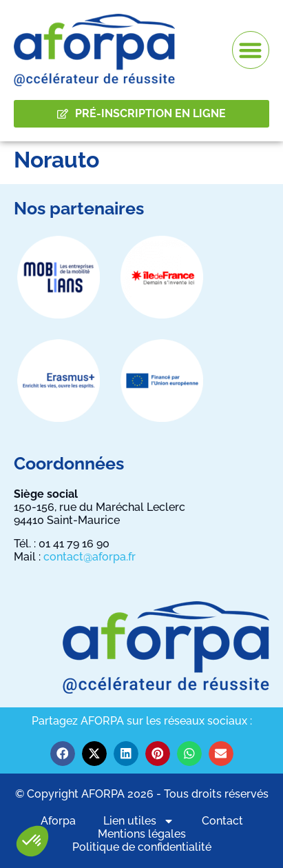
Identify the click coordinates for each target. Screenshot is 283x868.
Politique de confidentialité (142, 847)
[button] (32, 841)
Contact (222, 821)
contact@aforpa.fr (90, 557)
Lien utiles (139, 821)
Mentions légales (142, 834)
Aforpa (58, 821)
